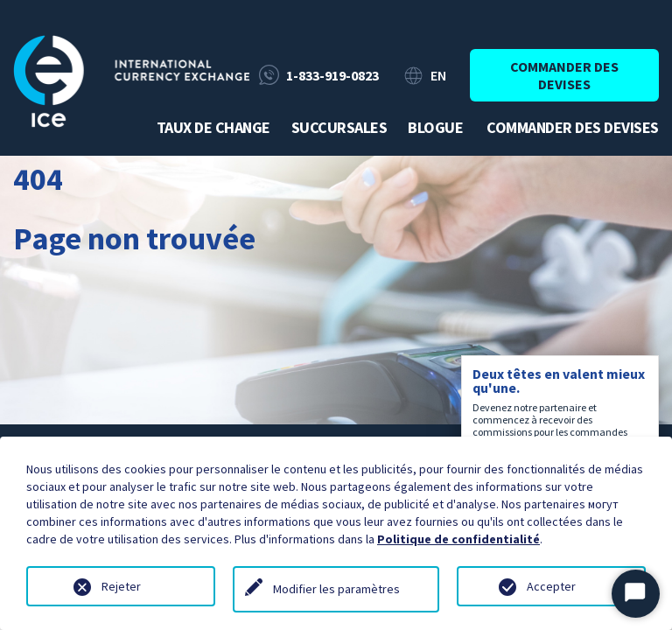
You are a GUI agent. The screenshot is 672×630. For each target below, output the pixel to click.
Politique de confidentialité (458, 539)
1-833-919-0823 (332, 75)
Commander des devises (564, 75)
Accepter (551, 586)
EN (438, 75)
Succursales (339, 128)
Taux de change (213, 128)
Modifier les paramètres (336, 589)
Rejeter (121, 586)
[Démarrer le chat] (636, 594)
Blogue (435, 128)
